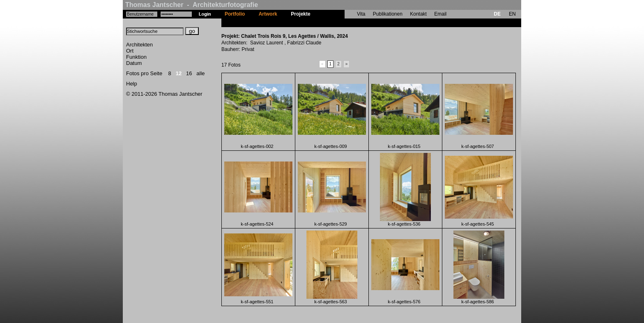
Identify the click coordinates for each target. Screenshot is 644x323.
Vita (361, 14)
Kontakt (418, 14)
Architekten (139, 45)
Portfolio (235, 14)
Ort (130, 51)
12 (179, 73)
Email (440, 14)
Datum (134, 63)
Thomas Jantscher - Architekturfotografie (192, 5)
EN (512, 14)
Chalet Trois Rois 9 (339, 23)
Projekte (300, 14)
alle (200, 73)
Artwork (268, 14)
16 (189, 73)
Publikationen (388, 14)
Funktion (136, 57)
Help (132, 84)
